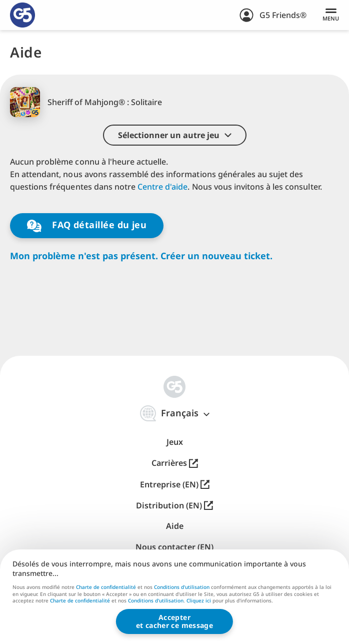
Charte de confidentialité (106, 587)
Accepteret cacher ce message (174, 621)
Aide (175, 526)
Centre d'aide (162, 187)
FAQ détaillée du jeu (87, 225)
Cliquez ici (199, 601)
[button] (175, 135)
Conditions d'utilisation (182, 587)
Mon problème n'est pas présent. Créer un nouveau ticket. (141, 256)
